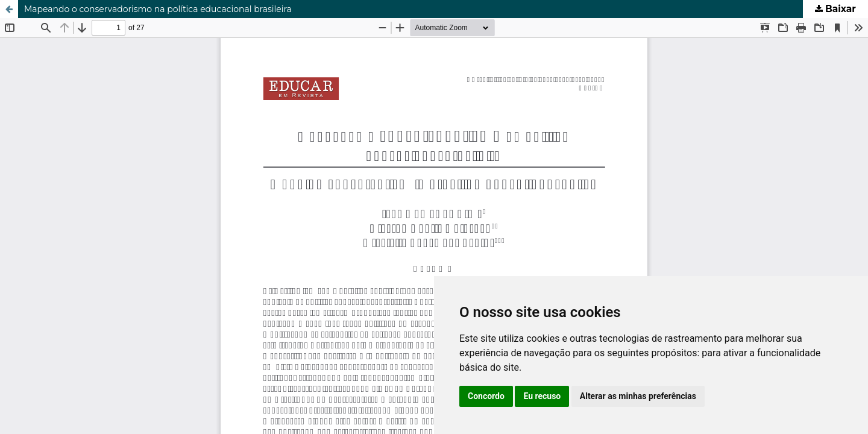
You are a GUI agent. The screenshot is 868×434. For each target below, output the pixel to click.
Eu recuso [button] (542, 396)
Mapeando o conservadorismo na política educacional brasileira (158, 9)
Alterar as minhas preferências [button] (638, 396)
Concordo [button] (486, 396)
